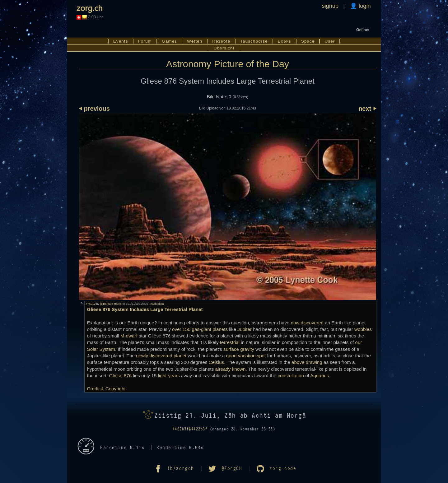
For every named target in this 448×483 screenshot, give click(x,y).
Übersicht (224, 48)
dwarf (132, 336)
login (364, 6)
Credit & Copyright (106, 389)
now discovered (307, 323)
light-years (169, 376)
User (330, 41)
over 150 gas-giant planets (200, 329)
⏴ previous (94, 109)
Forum (145, 41)
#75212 (91, 304)
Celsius (217, 362)
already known (231, 369)
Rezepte (221, 41)
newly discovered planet (161, 356)
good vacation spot (246, 356)
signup (330, 6)
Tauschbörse (254, 41)
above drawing (307, 362)
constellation (291, 376)
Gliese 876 (121, 376)
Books (285, 41)
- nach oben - (157, 304)
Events (121, 41)
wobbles (363, 329)
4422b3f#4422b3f (190, 429)
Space (308, 41)
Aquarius (320, 376)
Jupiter (245, 329)
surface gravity (239, 349)
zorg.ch (90, 7)
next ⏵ (367, 109)
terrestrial (230, 342)
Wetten (195, 41)
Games (169, 41)
